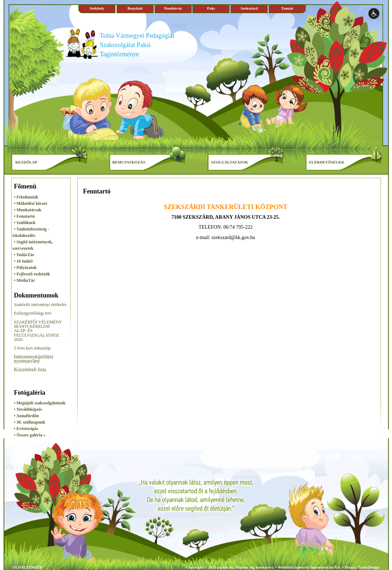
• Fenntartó (24, 216)
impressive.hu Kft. (326, 567)
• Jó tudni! (24, 261)
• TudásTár (24, 255)
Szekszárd (249, 8)
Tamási (287, 8)
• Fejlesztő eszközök (32, 274)
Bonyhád (135, 8)
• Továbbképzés (28, 409)
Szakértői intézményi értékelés (40, 305)
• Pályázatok (25, 268)
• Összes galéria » (30, 435)
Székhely (97, 8)
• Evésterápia (26, 429)
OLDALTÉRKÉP (27, 567)
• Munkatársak (28, 210)
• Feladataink (26, 197)
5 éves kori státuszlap (32, 348)
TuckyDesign (369, 567)
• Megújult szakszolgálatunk (40, 403)
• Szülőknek (25, 223)
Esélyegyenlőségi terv (33, 313)
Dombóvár (173, 8)
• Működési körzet (31, 203)
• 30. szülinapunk (30, 422)
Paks (211, 8)
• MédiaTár (24, 280)
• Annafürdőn (26, 416)
